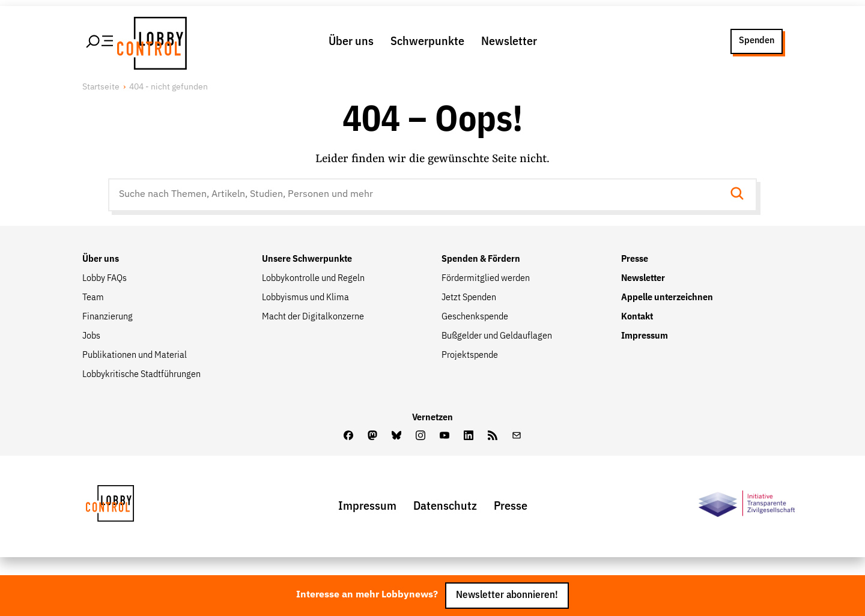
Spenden (757, 41)
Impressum (645, 336)
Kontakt (637, 317)
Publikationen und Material (135, 355)
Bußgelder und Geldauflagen (497, 336)
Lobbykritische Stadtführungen (141, 375)
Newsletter (509, 41)
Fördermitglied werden (486, 279)
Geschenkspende (475, 317)
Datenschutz (445, 506)
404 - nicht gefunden (168, 87)
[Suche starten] (741, 195)
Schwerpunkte (427, 41)
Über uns (351, 41)
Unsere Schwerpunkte (307, 259)
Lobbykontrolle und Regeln (313, 279)
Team (93, 298)
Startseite (101, 87)
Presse (635, 259)
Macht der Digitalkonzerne (313, 317)
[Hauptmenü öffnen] (100, 41)
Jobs (91, 336)
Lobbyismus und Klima (305, 298)
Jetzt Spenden (469, 298)
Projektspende (470, 355)
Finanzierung (108, 317)
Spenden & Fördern (481, 259)
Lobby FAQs (105, 279)
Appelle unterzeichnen (667, 298)
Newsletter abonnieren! (507, 595)
